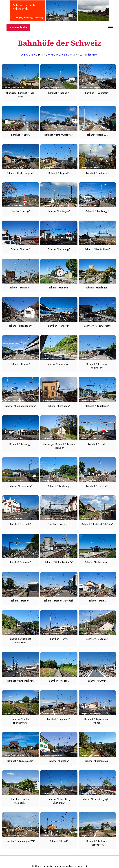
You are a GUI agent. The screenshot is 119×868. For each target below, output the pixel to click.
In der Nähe (91, 55)
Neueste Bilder (18, 27)
